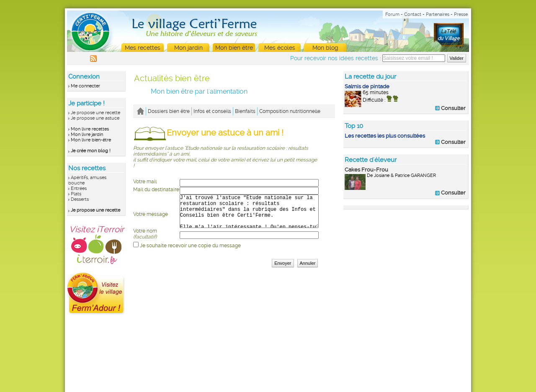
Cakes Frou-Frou (366, 170)
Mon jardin (188, 48)
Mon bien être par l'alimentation (199, 91)
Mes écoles (280, 48)
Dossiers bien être (169, 111)
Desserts (80, 199)
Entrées (79, 188)
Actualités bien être (172, 78)
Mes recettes (143, 48)
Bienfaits (245, 111)
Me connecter (85, 86)
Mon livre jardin (87, 135)
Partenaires (438, 14)
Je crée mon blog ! (91, 151)
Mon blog (325, 48)
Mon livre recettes (90, 129)
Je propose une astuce (95, 118)
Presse (461, 14)
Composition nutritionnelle (290, 111)
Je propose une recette (95, 113)
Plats (76, 194)
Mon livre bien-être (91, 140)
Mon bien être (234, 48)
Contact (413, 14)
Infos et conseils (212, 111)
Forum (392, 14)
